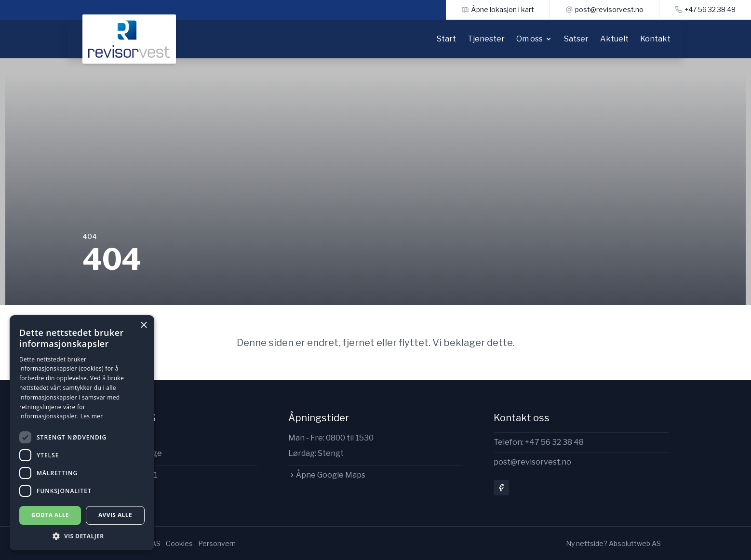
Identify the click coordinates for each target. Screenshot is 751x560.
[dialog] (82, 433)
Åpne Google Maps (327, 475)
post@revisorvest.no (532, 462)
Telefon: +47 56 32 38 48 (539, 442)
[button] (82, 536)
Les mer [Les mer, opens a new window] (92, 416)
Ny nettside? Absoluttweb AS (613, 543)
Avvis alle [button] (115, 515)
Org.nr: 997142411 (120, 475)
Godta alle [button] (50, 515)
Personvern (217, 543)
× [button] (143, 326)
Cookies (179, 543)
